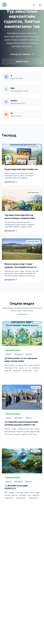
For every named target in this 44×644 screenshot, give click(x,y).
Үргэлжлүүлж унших (22, 376)
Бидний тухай (22, 61)
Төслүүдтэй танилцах (22, 54)
